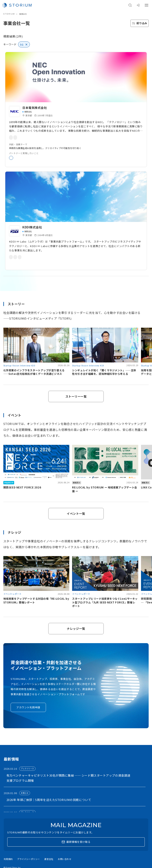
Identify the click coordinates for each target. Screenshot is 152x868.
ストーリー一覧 (76, 396)
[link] (76, 109)
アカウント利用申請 (28, 707)
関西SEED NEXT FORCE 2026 (22, 487)
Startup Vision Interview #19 (88, 365)
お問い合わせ (65, 859)
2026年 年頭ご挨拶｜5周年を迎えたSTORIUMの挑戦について (49, 800)
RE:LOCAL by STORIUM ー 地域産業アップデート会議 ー (105, 489)
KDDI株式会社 (32, 227)
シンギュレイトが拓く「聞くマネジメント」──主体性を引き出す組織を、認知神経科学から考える (104, 372)
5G (73, 257)
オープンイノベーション (23, 137)
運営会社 (49, 859)
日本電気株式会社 (35, 108)
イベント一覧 (76, 514)
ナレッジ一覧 (76, 628)
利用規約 (8, 859)
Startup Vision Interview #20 (19, 365)
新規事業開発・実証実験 (23, 158)
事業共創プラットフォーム (24, 257)
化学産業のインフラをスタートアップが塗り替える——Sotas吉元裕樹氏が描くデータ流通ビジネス (34, 372)
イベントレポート (12, 594)
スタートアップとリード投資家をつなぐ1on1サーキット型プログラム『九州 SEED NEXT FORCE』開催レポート (105, 602)
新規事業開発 (47, 137)
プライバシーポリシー (28, 859)
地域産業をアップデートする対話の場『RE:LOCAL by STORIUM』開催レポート (36, 600)
